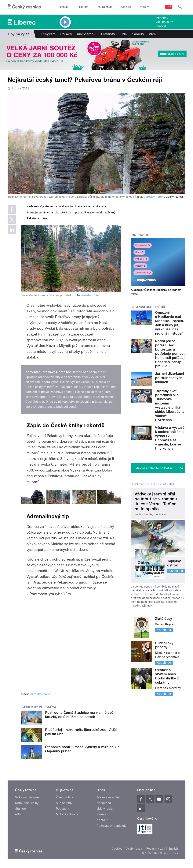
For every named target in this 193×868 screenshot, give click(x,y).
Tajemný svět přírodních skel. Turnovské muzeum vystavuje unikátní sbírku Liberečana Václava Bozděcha (170, 406)
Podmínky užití (156, 849)
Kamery (161, 26)
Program (77, 7)
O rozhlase (130, 7)
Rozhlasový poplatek (111, 826)
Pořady (66, 34)
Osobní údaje (134, 849)
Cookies (117, 849)
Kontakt (102, 820)
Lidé (123, 34)
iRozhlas (61, 7)
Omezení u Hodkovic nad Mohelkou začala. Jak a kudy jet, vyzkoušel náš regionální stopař (170, 323)
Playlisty (108, 34)
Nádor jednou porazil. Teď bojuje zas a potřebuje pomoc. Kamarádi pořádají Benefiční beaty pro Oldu (170, 353)
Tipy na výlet (18, 34)
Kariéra (101, 814)
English (173, 849)
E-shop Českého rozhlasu (154, 484)
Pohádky (141, 259)
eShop (20, 814)
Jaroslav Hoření (154, 197)
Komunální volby (27, 803)
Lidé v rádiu (105, 809)
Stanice (113, 7)
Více (154, 34)
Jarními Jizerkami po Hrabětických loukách (169, 378)
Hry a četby (143, 245)
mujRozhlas (95, 7)
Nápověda (104, 803)
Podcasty (63, 809)
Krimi (139, 252)
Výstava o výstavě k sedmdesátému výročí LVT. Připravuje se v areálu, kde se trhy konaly (170, 438)
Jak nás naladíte (108, 797)
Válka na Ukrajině (27, 797)
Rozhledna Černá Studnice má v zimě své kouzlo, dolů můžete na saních (79, 715)
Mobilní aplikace (67, 814)
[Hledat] (180, 7)
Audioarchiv (165, 22)
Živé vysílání (143, 273)
